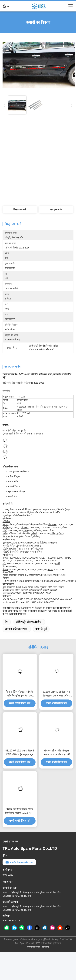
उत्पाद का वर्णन (56, 210)
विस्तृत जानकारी (20, 210)
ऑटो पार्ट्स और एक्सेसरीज (29, 622)
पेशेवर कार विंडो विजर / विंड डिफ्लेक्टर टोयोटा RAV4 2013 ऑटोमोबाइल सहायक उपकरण (20, 811)
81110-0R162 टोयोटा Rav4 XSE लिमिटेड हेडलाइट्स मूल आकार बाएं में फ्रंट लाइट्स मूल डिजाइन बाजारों (20, 753)
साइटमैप (45, 947)
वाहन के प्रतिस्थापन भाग (16, 629)
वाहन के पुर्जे (41, 629)
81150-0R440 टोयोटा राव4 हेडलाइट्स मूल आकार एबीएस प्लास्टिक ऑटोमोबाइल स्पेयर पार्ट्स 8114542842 (56, 694)
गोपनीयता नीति (34, 947)
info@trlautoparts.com (19, 862)
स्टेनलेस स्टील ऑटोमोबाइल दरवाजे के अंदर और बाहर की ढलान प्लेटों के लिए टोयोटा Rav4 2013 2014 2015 (56, 753)
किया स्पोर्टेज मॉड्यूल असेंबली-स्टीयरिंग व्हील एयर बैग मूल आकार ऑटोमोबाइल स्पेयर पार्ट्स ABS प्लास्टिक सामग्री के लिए (20, 694)
